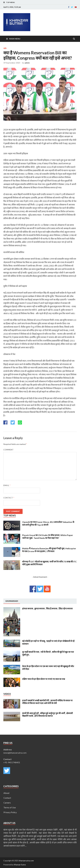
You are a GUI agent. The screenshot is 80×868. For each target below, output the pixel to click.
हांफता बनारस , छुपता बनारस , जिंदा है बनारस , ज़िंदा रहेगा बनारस (47, 608)
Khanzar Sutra (20, 865)
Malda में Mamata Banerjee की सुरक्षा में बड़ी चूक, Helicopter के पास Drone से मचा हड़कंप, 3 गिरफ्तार (49, 550)
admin (27, 63)
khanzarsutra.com (26, 861)
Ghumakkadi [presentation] (12, 601)
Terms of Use (10, 807)
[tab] (12, 601)
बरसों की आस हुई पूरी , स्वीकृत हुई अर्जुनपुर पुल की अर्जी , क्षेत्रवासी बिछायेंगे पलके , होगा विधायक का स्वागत (47, 715)
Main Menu (15, 39)
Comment (8, 450)
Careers (7, 803)
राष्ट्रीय (5, 48)
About (6, 793)
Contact (9, 498)
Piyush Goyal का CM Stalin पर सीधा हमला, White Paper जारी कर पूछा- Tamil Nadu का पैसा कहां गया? (48, 536)
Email (7, 485)
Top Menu (10, 2)
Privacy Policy (10, 812)
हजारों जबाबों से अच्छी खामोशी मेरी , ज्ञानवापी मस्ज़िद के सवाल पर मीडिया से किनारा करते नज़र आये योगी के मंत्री (47, 702)
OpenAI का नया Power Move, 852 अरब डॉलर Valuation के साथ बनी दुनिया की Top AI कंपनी (48, 523)
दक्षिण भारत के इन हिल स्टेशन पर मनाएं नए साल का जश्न (44, 679)
